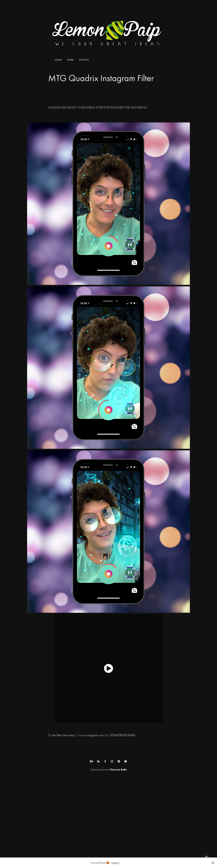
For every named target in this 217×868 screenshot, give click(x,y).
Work (70, 60)
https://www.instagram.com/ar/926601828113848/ (103, 735)
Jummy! (115, 863)
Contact (84, 60)
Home (58, 60)
